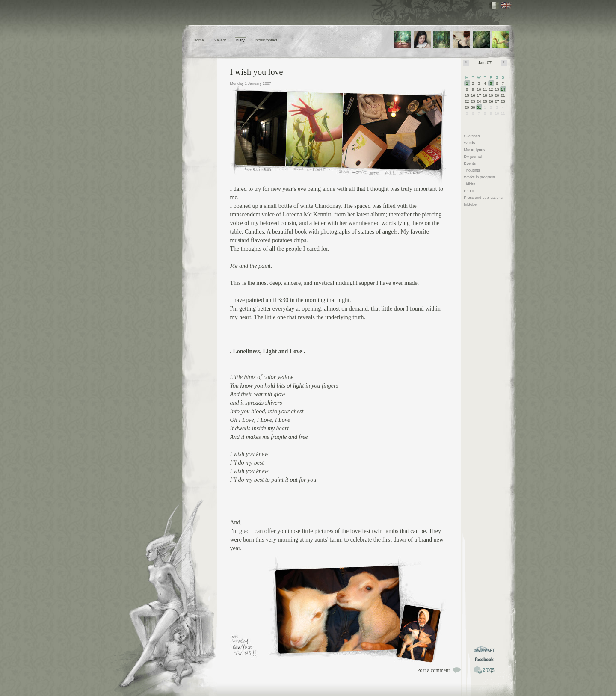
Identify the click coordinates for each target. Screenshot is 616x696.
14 (503, 89)
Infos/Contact (266, 40)
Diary (240, 40)
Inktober (471, 204)
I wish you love (257, 72)
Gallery (220, 40)
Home (199, 40)
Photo (469, 191)
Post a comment (434, 670)
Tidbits (470, 184)
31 (479, 107)
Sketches (472, 136)
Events (470, 163)
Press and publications (484, 198)
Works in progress (480, 177)
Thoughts (472, 170)
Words (470, 143)
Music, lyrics (475, 150)
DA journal (473, 157)
